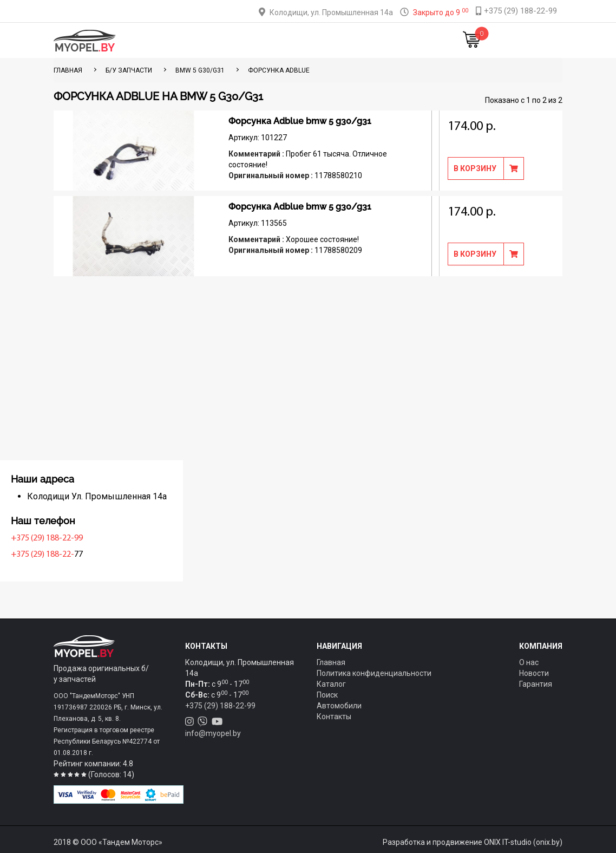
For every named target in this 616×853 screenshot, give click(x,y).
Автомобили (339, 706)
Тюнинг (250, 41)
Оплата (283, 41)
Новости (409, 41)
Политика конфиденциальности (374, 673)
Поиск (327, 695)
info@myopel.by (213, 733)
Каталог (216, 41)
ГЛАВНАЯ (68, 70)
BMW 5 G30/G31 (200, 70)
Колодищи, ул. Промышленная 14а (331, 12)
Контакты (370, 41)
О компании (325, 41)
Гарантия (536, 684)
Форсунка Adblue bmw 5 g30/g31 (300, 121)
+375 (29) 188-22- (88, 555)
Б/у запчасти (129, 70)
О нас (529, 662)
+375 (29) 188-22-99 (92, 538)
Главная (180, 41)
